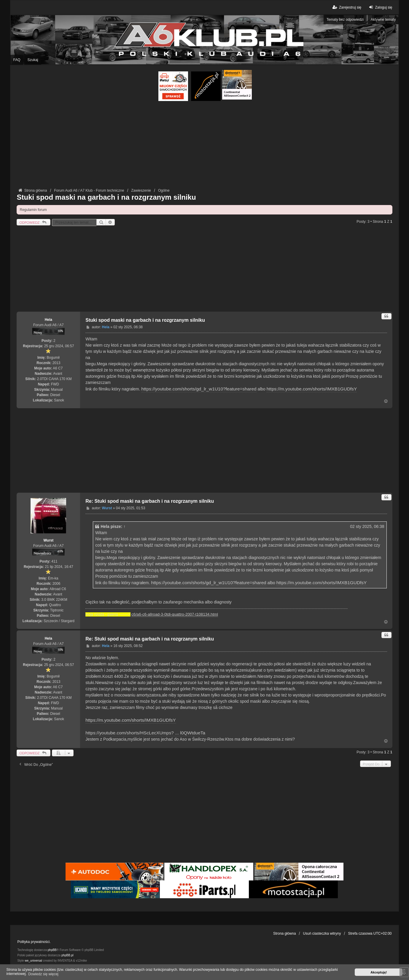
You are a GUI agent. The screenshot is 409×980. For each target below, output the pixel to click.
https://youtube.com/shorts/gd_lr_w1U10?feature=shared (199, 389)
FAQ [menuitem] (17, 60)
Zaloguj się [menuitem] (380, 7)
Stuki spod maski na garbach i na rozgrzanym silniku (106, 197)
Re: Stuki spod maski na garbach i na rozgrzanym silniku (150, 501)
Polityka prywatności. (34, 942)
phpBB (52, 950)
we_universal (33, 961)
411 (54, 561)
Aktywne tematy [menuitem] (383, 20)
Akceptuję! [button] (379, 972)
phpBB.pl (67, 955)
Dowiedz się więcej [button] (43, 974)
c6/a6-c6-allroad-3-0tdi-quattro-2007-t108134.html (175, 614)
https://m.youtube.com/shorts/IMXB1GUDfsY (312, 389)
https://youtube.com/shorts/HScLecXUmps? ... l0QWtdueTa (145, 733)
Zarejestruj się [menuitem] (347, 7)
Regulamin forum (33, 210)
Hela (48, 320)
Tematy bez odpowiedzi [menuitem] (345, 20)
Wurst (48, 540)
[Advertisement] (204, 145)
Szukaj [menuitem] (33, 60)
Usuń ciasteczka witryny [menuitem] (322, 933)
